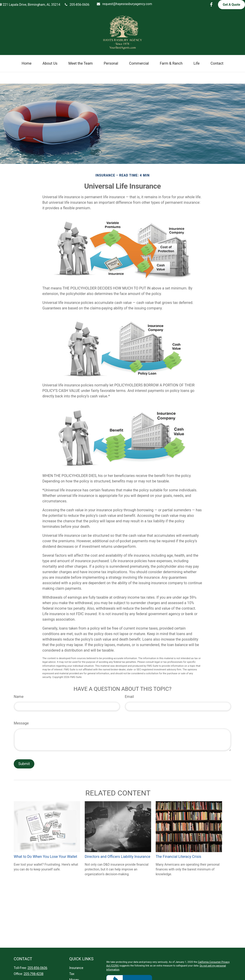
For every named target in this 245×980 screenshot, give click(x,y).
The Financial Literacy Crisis (178, 857)
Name (19, 697)
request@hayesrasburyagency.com (124, 4)
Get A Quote (231, 5)
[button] (26, 63)
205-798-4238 (33, 974)
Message (21, 723)
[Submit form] (24, 764)
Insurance (76, 968)
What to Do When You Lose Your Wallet (45, 857)
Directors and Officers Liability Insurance (118, 857)
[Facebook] (211, 5)
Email (129, 697)
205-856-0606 (77, 5)
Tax (72, 974)
